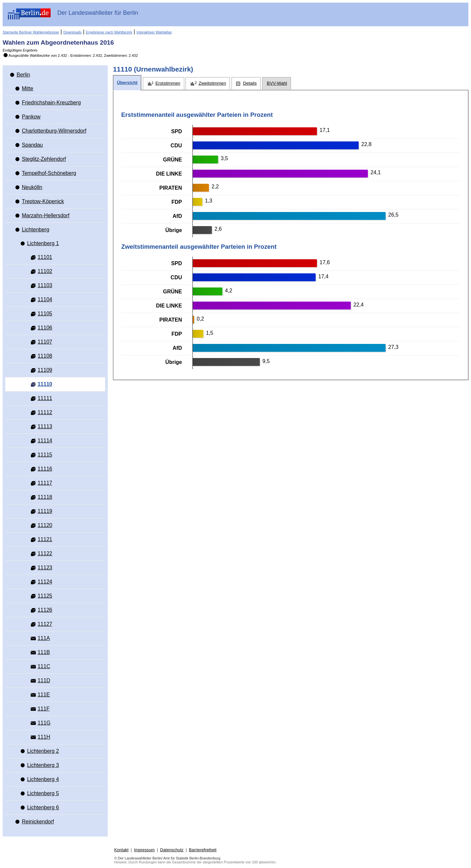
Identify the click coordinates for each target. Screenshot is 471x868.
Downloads (72, 32)
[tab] (127, 83)
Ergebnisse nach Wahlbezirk (109, 32)
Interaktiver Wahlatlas (154, 32)
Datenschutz (172, 850)
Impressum (144, 850)
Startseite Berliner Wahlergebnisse (31, 32)
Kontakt (121, 850)
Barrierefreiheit (203, 850)
